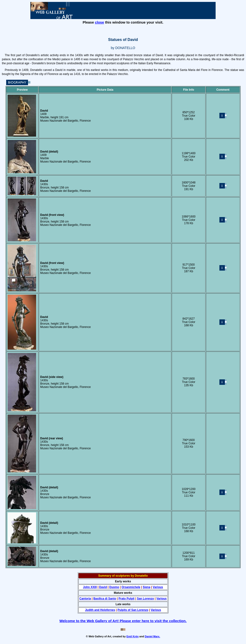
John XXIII (90, 587)
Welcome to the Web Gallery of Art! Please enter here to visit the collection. (123, 621)
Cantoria (85, 599)
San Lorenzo (145, 599)
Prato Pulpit (126, 599)
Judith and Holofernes (100, 610)
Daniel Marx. (152, 636)
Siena (147, 587)
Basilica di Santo (105, 599)
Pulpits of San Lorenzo (133, 610)
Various (158, 587)
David (103, 587)
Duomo (114, 587)
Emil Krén (132, 636)
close (99, 22)
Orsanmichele (131, 587)
